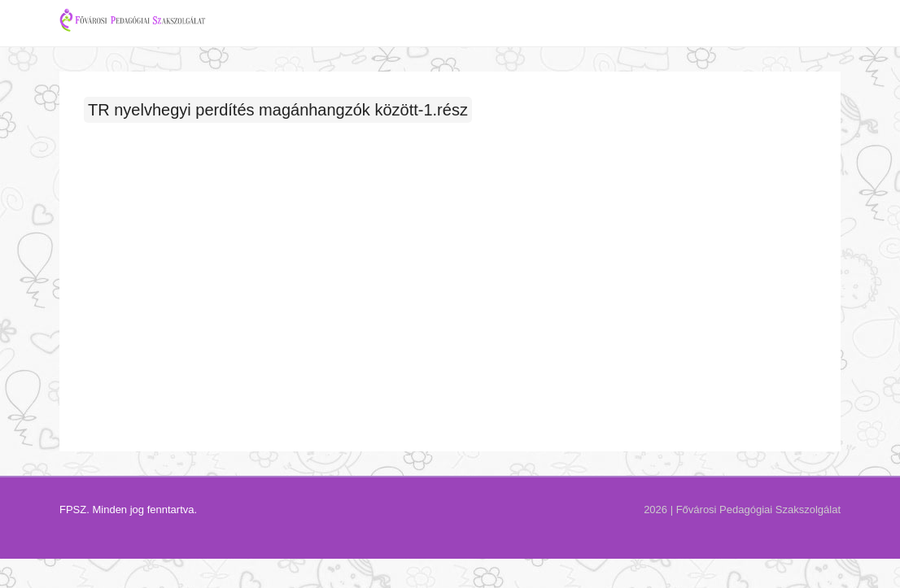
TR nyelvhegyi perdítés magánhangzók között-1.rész (278, 131)
